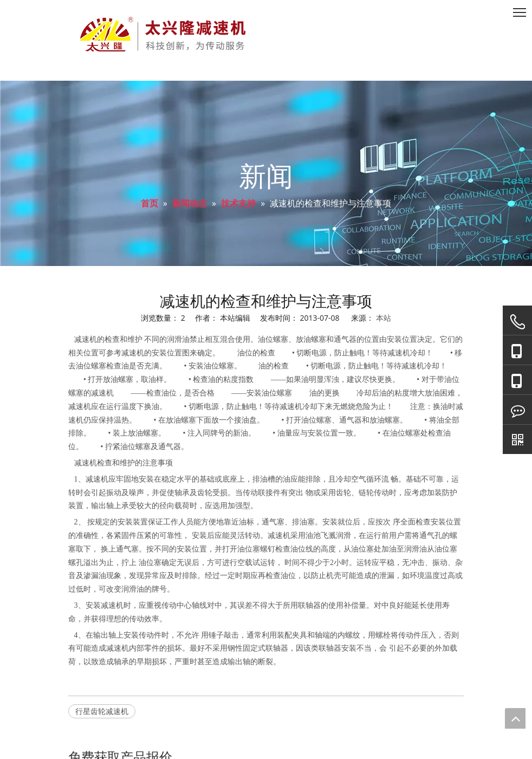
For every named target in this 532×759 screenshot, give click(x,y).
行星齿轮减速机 (102, 711)
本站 (384, 318)
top (515, 718)
